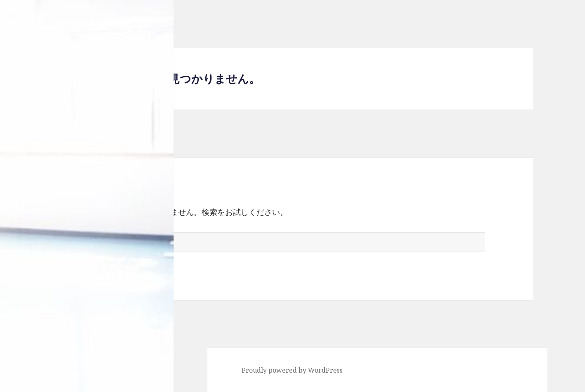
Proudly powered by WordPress (292, 370)
